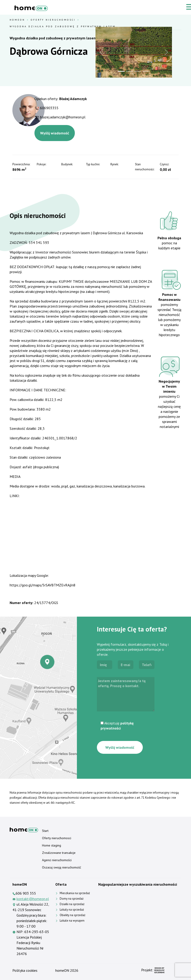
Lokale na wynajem (72, 921)
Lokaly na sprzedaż (72, 910)
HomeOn (17, 20)
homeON (62, 970)
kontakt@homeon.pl (33, 899)
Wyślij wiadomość (55, 133)
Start (45, 831)
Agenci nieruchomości (57, 860)
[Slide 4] (146, 71)
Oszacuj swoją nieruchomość (62, 867)
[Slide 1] (121, 71)
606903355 (49, 108)
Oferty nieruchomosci (53, 20)
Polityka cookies (25, 970)
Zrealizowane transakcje (59, 853)
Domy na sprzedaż (72, 899)
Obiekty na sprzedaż (73, 915)
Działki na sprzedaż (72, 904)
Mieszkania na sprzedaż (75, 893)
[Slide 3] (138, 71)
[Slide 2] (129, 71)
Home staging (52, 845)
